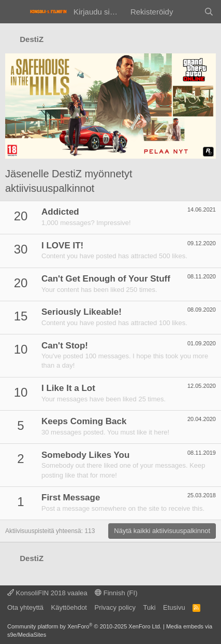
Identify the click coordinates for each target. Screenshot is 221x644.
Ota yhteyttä (25, 607)
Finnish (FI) (116, 593)
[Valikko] (14, 12)
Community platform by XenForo (84, 626)
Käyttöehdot (69, 607)
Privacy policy (115, 607)
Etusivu (174, 607)
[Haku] (209, 12)
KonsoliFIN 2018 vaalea (47, 593)
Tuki (149, 607)
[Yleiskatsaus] (188, 12)
